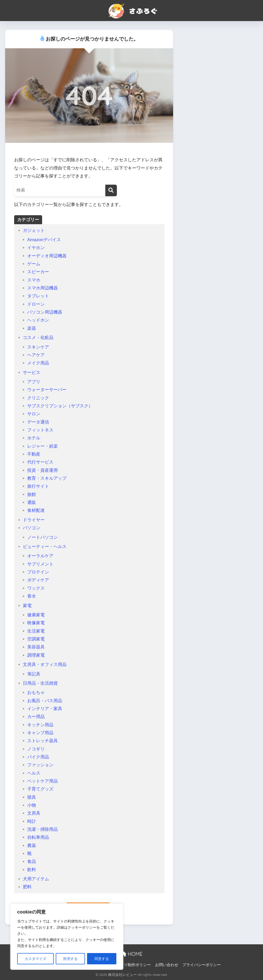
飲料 (32, 870)
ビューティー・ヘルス (45, 547)
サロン (34, 414)
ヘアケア (36, 355)
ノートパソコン (43, 537)
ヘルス (34, 773)
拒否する (70, 959)
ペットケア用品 (43, 781)
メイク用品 (38, 363)
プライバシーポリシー (202, 965)
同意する (102, 959)
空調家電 (36, 639)
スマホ (34, 280)
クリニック (38, 398)
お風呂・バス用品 (45, 701)
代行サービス (40, 462)
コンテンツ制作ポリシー (130, 965)
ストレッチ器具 (43, 741)
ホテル (34, 438)
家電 (27, 606)
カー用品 (36, 717)
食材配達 (36, 510)
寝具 (32, 797)
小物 (32, 805)
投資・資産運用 (43, 470)
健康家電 (36, 615)
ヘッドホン (38, 320)
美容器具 (36, 647)
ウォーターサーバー (47, 390)
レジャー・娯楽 (43, 446)
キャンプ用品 (40, 733)
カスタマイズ (35, 959)
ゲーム (34, 264)
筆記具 (34, 674)
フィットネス (40, 430)
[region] (67, 937)
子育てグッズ (40, 789)
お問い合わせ (167, 965)
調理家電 (36, 655)
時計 (32, 821)
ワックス (36, 588)
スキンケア (38, 347)
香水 (32, 596)
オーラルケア (40, 556)
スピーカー (38, 272)
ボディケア (38, 580)
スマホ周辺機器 (43, 288)
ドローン (36, 304)
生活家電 (36, 631)
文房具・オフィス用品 (45, 665)
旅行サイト (38, 486)
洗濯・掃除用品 (43, 829)
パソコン (32, 528)
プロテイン (38, 572)
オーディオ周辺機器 (47, 256)
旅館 (32, 494)
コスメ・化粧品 (38, 338)
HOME (131, 954)
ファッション (40, 765)
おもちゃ (36, 692)
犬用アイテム (36, 879)
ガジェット (34, 230)
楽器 (32, 328)
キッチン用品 (40, 725)
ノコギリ (36, 749)
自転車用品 (38, 837)
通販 (32, 502)
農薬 (32, 846)
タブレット (38, 296)
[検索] (111, 190)
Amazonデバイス (44, 240)
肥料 (27, 887)
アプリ (34, 382)
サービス (32, 373)
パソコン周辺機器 (45, 312)
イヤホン (36, 248)
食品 (32, 861)
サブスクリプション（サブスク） (60, 406)
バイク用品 (38, 757)
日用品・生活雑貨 (40, 683)
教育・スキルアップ (47, 478)
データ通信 (38, 422)
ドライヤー (34, 520)
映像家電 (36, 623)
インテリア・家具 (45, 709)
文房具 (34, 813)
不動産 (34, 454)
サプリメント (40, 564)
